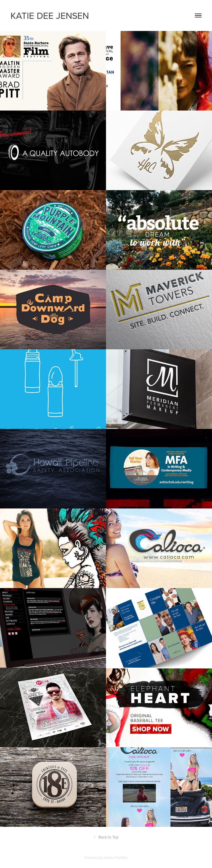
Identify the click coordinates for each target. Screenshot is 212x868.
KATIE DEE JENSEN (50, 15)
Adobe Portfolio (116, 857)
